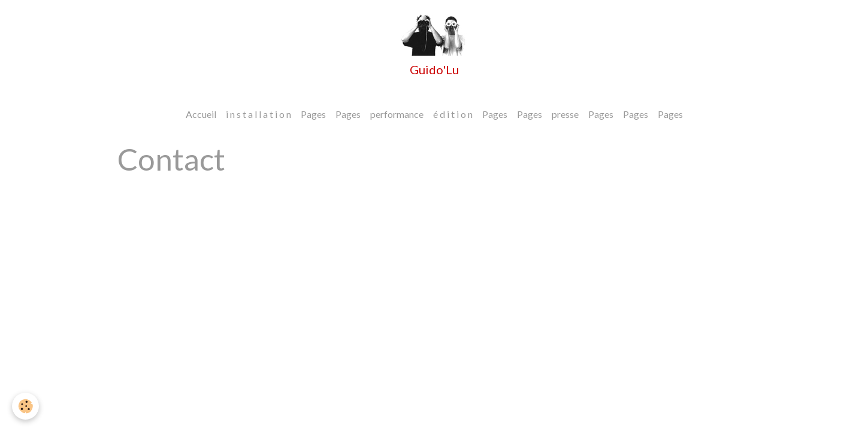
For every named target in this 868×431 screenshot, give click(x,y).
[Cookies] (25, 406)
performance (397, 114)
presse (565, 114)
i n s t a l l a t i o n (258, 114)
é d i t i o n (453, 114)
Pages (313, 114)
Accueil (201, 114)
